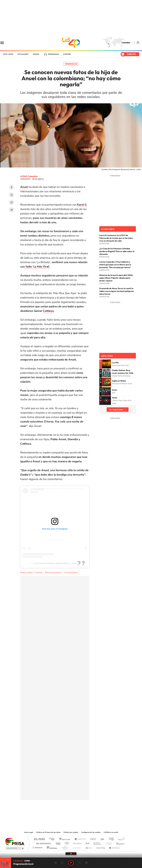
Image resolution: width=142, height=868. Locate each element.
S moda (88, 847)
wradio (66, 843)
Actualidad (23, 54)
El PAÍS (39, 839)
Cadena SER (92, 839)
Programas (53, 54)
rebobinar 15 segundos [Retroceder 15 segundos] (62, 863)
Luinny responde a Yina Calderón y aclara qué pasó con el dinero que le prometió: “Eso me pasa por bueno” (115, 265)
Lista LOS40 (8, 54)
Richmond (38, 847)
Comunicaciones (71, 572)
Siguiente (87, 863)
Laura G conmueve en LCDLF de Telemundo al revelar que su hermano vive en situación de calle (116, 238)
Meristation (114, 847)
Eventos (67, 54)
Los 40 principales (53, 839)
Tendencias (71, 64)
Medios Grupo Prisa (15, 848)
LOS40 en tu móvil (111, 832)
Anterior (55, 863)
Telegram (12, 210)
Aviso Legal (29, 832)
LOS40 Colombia (71, 43)
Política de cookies (71, 832)
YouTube (71, 814)
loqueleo (101, 847)
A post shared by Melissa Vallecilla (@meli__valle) (55, 563)
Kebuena (118, 843)
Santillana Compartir (80, 839)
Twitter (12, 195)
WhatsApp (12, 202)
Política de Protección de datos (48, 832)
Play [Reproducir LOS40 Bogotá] (71, 863)
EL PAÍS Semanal (98, 843)
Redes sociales (27, 572)
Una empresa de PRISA (15, 842)
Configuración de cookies (91, 832)
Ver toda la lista (116, 410)
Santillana (66, 839)
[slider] (71, 857)
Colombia (126, 43)
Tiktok (60, 814)
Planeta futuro (108, 843)
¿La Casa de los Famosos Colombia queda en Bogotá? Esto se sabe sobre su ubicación (117, 251)
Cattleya (48, 311)
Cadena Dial (88, 843)
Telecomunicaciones (53, 572)
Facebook (12, 187)
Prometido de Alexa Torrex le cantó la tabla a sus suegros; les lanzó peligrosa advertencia (116, 291)
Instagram (65, 814)
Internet (39, 572)
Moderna (51, 847)
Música (36, 54)
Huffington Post (43, 843)
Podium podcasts (65, 847)
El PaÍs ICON (77, 847)
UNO (58, 843)
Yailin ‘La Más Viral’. (37, 267)
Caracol (120, 839)
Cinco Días (77, 843)
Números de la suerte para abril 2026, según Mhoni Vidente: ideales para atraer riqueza (116, 278)
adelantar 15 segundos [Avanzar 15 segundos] (80, 863)
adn (110, 839)
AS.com (101, 839)
